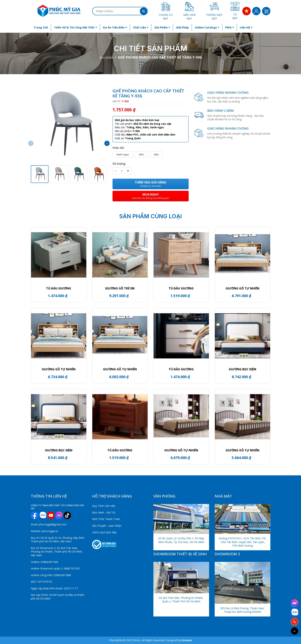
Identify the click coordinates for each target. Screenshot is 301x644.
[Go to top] (295, 631)
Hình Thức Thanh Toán (106, 519)
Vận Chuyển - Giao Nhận (107, 526)
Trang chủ (41, 27)
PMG (230, 27)
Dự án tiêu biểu (115, 27)
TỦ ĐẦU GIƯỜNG (59, 288)
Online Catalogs (207, 27)
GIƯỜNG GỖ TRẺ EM (120, 288)
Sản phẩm (162, 27)
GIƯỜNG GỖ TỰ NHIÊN (243, 288)
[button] (107, 143)
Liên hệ (246, 27)
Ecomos (187, 640)
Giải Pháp (182, 27)
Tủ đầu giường (181, 288)
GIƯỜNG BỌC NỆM (243, 369)
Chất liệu (141, 27)
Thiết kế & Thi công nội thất (75, 27)
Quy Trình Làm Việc (104, 506)
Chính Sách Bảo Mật (104, 532)
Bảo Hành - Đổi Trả (104, 512)
